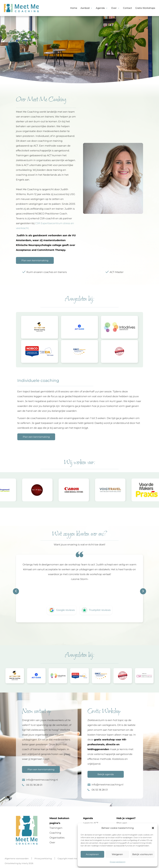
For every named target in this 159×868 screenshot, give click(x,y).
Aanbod (85, 8)
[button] (153, 828)
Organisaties (57, 838)
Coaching (55, 833)
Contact (127, 8)
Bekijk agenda (106, 774)
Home (74, 8)
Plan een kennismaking (35, 260)
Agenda (100, 8)
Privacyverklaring (118, 862)
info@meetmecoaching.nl (42, 780)
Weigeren (117, 854)
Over (114, 8)
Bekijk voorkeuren (143, 854)
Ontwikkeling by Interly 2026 (19, 863)
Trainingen (56, 828)
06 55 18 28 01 (34, 785)
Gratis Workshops (145, 8)
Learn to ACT (91, 823)
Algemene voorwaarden (17, 858)
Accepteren (92, 854)
